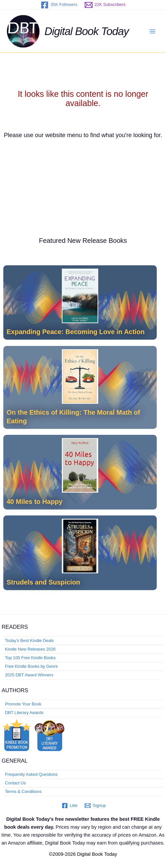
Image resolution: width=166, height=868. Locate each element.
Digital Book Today (87, 31)
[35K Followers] (59, 5)
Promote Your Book (23, 704)
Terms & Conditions (23, 792)
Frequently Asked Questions (31, 774)
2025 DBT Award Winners (29, 675)
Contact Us (15, 783)
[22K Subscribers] (105, 5)
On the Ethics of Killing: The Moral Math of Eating (73, 417)
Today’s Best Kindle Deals (29, 641)
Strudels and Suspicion (43, 582)
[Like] (70, 806)
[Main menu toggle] (152, 31)
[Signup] (95, 806)
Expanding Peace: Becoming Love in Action (76, 332)
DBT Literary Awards (24, 713)
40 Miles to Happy (35, 502)
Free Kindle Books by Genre (31, 666)
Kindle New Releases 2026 (30, 649)
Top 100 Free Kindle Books (30, 658)
